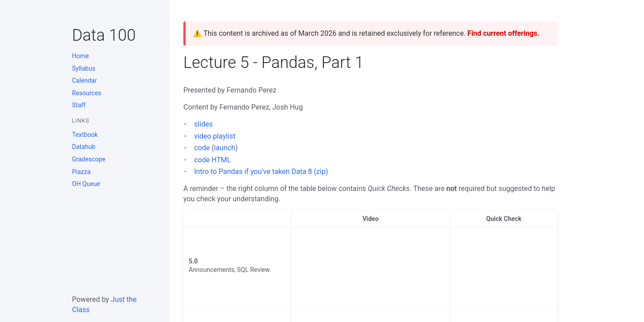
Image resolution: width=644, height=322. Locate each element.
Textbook (85, 135)
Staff (79, 105)
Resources (87, 93)
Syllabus (84, 68)
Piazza (81, 172)
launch (224, 148)
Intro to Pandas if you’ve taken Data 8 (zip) (261, 172)
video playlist (215, 136)
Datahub (84, 147)
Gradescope (89, 159)
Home (80, 56)
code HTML (212, 160)
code (202, 148)
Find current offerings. (503, 33)
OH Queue (86, 184)
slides (203, 124)
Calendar (85, 80)
